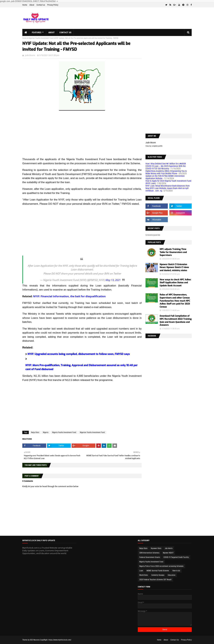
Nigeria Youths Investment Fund (64, 432)
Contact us (41, 5)
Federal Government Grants (150, 557)
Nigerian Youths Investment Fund (41, 38)
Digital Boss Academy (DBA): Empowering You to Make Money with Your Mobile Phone (166, 172)
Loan (141, 571)
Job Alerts (169, 548)
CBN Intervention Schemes (149, 553)
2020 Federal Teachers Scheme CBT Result (155, 580)
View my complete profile (154, 146)
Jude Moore (30, 55)
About (32, 5)
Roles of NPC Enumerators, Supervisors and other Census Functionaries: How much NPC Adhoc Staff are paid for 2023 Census (175, 301)
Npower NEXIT (168, 553)
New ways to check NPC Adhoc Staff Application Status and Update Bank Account (175, 283)
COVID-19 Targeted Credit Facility (176, 557)
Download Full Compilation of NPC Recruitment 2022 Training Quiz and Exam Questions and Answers (176, 320)
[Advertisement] (82, 136)
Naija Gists (35, 432)
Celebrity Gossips (158, 575)
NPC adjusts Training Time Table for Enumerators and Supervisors (173, 252)
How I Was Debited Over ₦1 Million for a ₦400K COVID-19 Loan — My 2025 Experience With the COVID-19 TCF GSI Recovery (166, 166)
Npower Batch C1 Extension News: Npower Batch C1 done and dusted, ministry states (174, 267)
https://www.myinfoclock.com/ (60, 640)
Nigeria (46, 432)
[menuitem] (26, 32)
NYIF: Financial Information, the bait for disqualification (69, 296)
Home (25, 5)
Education (172, 575)
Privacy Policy (53, 5)
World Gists (144, 575)
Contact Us (175, 640)
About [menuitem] (52, 32)
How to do (176, 571)
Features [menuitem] (37, 32)
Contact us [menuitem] (65, 32)
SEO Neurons (35, 640)
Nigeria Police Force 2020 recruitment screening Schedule (161, 566)
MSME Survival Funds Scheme (158, 571)
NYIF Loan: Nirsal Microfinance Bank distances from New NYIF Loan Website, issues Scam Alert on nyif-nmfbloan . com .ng (168, 188)
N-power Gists (156, 548)
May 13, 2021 (113, 280)
